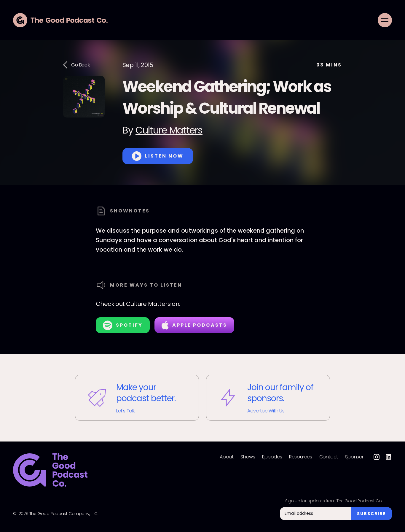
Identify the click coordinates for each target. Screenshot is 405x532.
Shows (248, 457)
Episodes (272, 457)
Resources (300, 457)
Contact (329, 457)
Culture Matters (169, 130)
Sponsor (354, 457)
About (227, 457)
